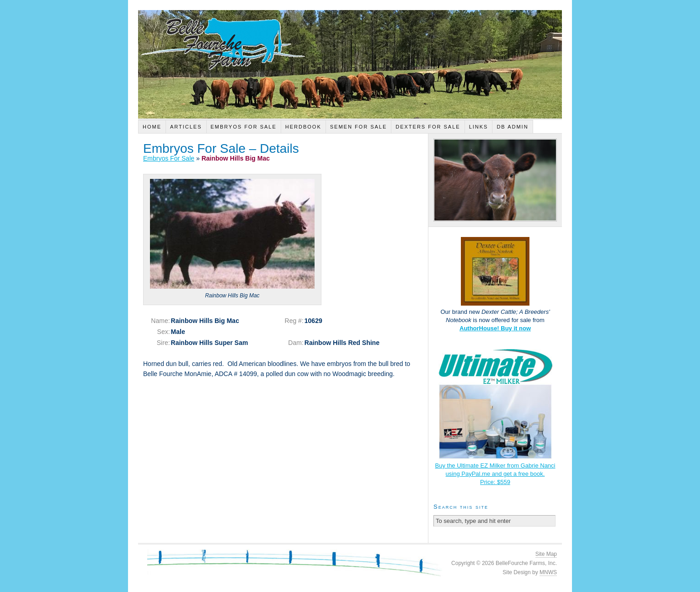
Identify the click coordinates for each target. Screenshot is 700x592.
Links (479, 127)
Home (152, 127)
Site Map (546, 554)
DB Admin (512, 127)
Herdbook (303, 127)
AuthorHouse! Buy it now (495, 328)
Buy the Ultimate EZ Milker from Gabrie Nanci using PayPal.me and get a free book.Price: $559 (495, 474)
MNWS (548, 572)
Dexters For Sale (428, 127)
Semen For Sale (359, 127)
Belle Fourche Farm (350, 64)
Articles (186, 127)
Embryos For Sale (244, 127)
